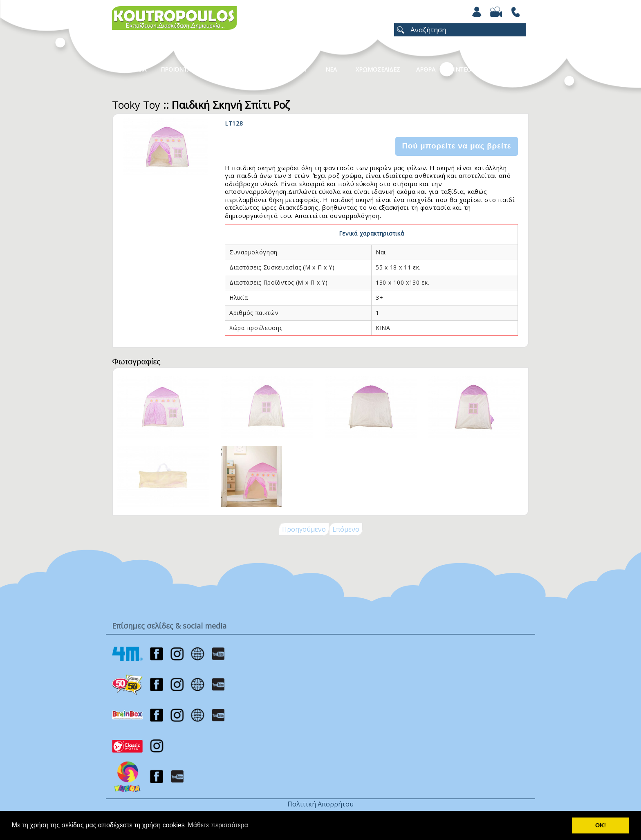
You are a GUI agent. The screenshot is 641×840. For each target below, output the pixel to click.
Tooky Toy (136, 105)
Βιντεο (461, 69)
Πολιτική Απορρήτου (320, 804)
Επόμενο (346, 529)
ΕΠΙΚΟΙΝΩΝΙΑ (505, 69)
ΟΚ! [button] (601, 825)
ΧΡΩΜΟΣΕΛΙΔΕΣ (378, 69)
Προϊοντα (176, 69)
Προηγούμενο (304, 529)
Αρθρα (426, 69)
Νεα (331, 69)
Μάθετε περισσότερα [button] (218, 825)
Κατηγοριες (238, 69)
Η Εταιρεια (131, 69)
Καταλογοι (290, 69)
